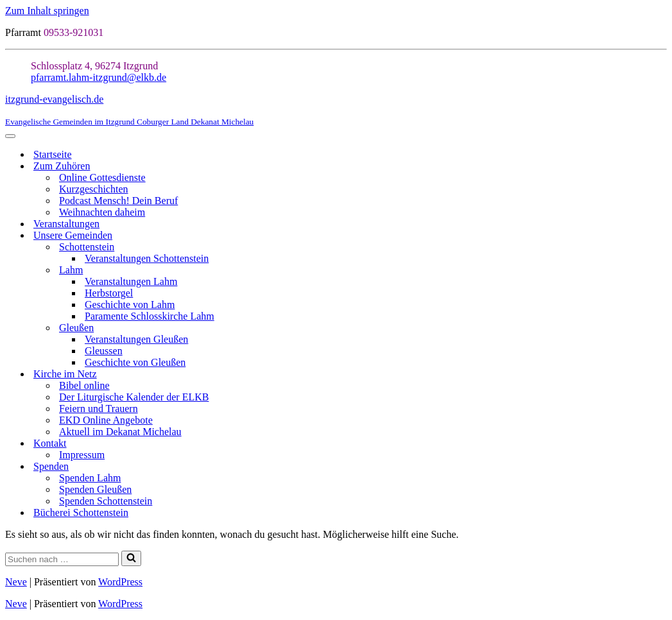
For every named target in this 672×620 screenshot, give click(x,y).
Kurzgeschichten (94, 189)
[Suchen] (62, 559)
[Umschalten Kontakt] (660, 444)
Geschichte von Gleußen (135, 362)
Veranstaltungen (66, 224)
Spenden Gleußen (95, 489)
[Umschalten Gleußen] (660, 328)
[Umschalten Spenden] (660, 467)
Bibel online (84, 385)
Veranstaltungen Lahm (131, 281)
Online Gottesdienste (102, 177)
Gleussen (104, 351)
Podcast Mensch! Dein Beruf (118, 201)
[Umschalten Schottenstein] (660, 247)
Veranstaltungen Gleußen (136, 339)
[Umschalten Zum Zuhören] (660, 167)
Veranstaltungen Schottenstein (147, 258)
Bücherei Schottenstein (81, 512)
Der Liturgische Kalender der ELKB (134, 397)
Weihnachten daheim (102, 212)
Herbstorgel (109, 293)
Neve (16, 582)
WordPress (120, 582)
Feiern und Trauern (99, 409)
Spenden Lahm (90, 478)
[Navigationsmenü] (10, 136)
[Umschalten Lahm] (660, 271)
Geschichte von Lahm (130, 305)
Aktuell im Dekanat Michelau (120, 432)
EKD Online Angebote (106, 420)
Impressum (82, 455)
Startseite (53, 154)
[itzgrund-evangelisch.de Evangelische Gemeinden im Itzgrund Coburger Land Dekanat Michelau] (336, 110)
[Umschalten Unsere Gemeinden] (660, 236)
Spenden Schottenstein (106, 501)
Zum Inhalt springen (47, 11)
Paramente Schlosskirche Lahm (150, 316)
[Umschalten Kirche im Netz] (660, 375)
